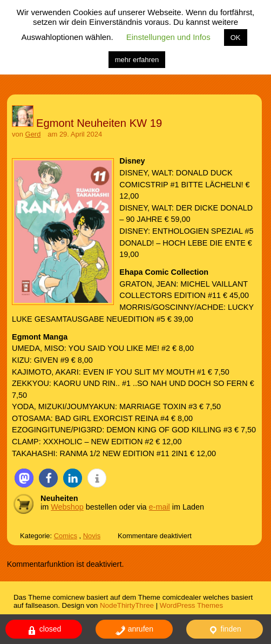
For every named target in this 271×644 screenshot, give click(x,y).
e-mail (160, 507)
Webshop (67, 507)
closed (44, 630)
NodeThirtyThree (127, 605)
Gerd (33, 134)
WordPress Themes (191, 605)
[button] (24, 478)
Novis (92, 536)
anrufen (134, 630)
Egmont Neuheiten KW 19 (99, 123)
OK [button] (236, 38)
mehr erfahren (137, 60)
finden (225, 630)
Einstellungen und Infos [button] (168, 37)
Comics (66, 536)
